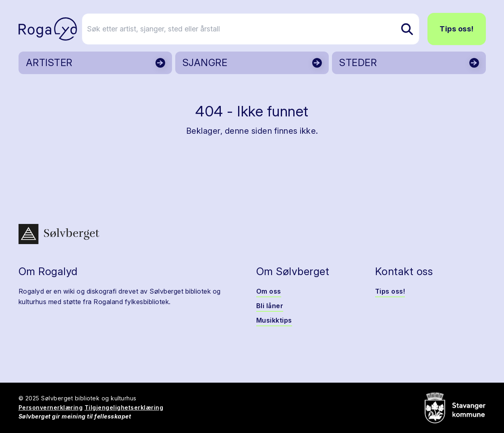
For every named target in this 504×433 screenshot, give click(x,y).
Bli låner (270, 306)
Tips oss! (457, 29)
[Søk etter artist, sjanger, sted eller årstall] (256, 29)
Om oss (269, 291)
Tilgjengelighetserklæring (124, 407)
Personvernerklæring (51, 407)
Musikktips (274, 320)
